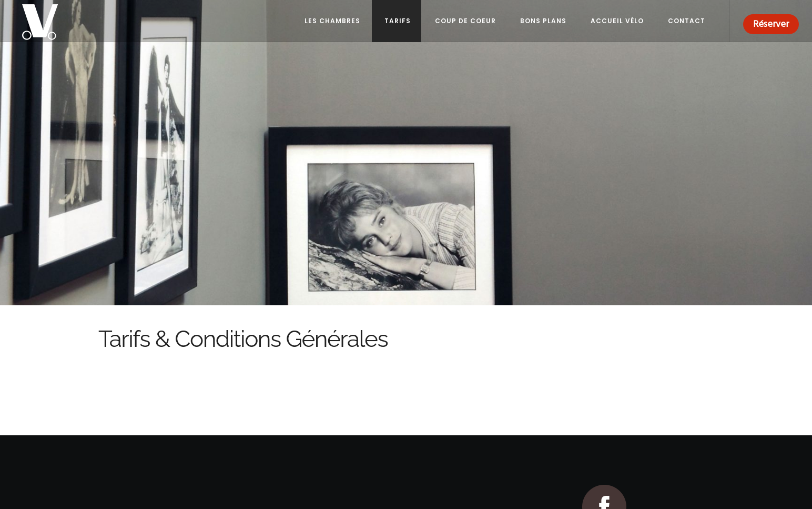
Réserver (771, 24)
